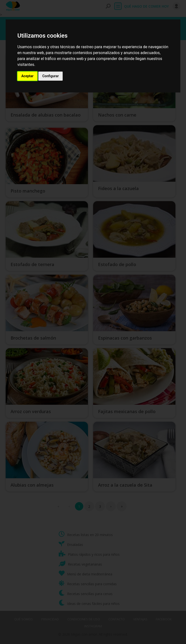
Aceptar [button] (28, 76)
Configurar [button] (50, 76)
